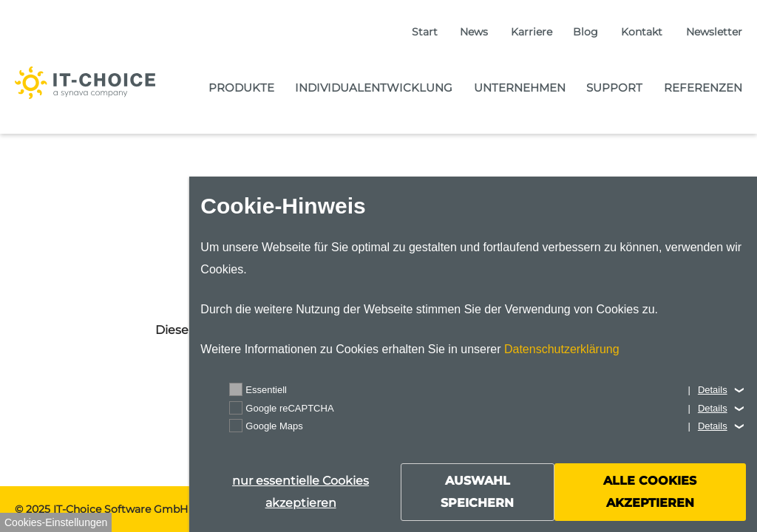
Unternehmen (520, 88)
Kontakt (642, 32)
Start (425, 32)
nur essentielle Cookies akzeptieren (301, 492)
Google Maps (274, 426)
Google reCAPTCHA (289, 408)
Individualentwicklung (374, 88)
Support (614, 88)
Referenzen (703, 88)
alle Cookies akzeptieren (650, 492)
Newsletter (714, 32)
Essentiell (266, 390)
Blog (585, 32)
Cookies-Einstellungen (56, 522)
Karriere (532, 32)
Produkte (241, 88)
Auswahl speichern (477, 492)
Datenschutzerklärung (562, 349)
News (474, 32)
